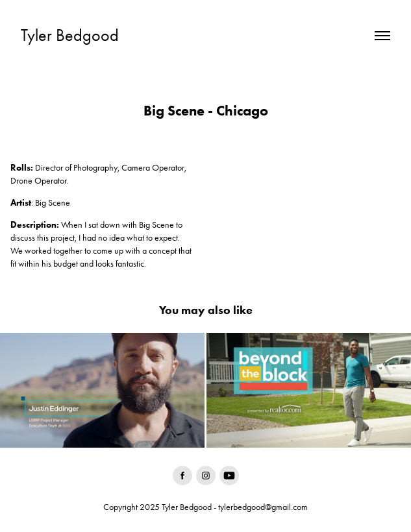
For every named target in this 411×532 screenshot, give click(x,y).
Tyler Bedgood (70, 35)
